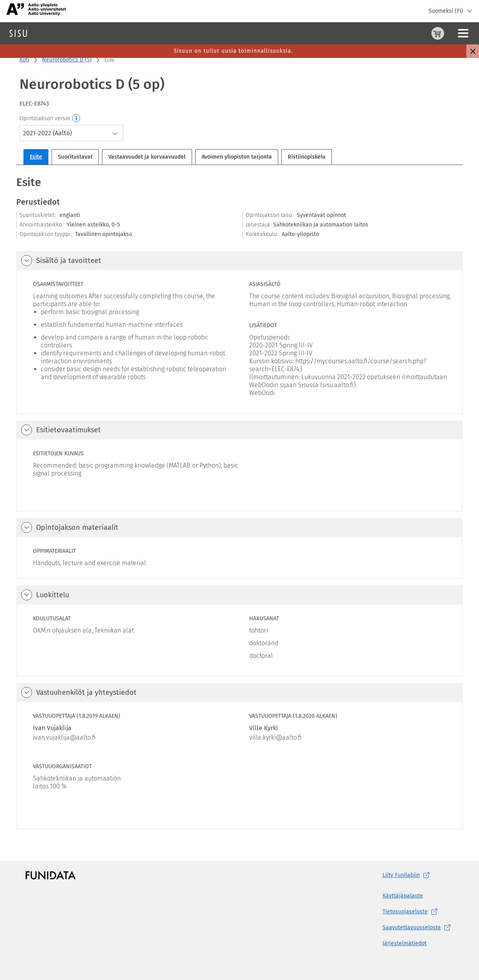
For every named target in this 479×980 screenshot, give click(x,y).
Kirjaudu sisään (453, 33)
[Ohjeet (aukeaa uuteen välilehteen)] (417, 33)
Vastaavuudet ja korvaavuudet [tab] (147, 157)
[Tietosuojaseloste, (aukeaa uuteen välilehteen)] (418, 912)
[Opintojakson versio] (77, 119)
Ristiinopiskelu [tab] (307, 157)
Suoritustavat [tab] (75, 157)
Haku (53, 33)
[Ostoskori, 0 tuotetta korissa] (398, 33)
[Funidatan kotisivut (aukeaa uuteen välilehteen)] (51, 875)
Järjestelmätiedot (405, 943)
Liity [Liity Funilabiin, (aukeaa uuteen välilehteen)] (408, 875)
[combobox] (72, 133)
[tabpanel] (239, 502)
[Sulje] (473, 51)
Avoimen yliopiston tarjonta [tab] (237, 157)
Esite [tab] (36, 157)
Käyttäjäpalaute (403, 896)
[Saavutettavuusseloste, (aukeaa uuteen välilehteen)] (418, 928)
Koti (24, 60)
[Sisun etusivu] (18, 33)
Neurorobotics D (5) (67, 60)
